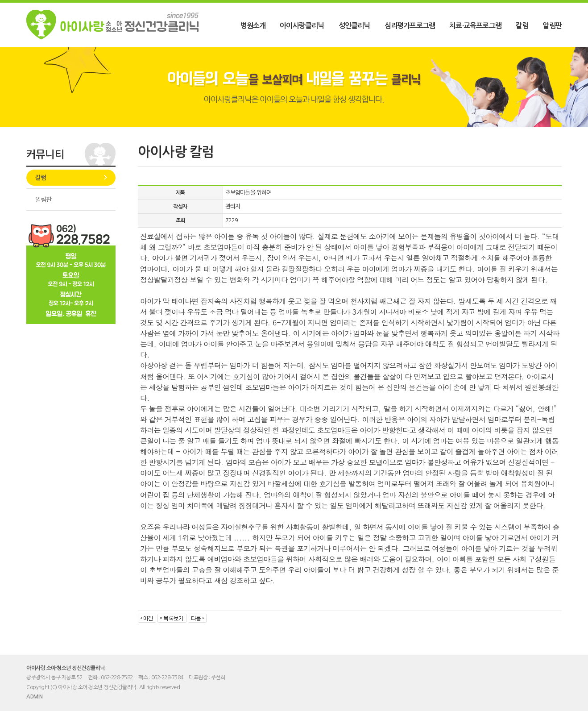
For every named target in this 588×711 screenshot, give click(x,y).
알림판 (552, 26)
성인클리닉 (354, 26)
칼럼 (522, 26)
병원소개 (253, 26)
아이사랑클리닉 (302, 26)
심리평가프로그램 (410, 26)
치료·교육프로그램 (475, 26)
